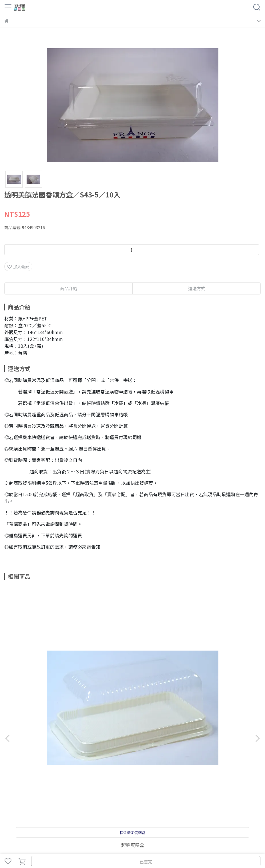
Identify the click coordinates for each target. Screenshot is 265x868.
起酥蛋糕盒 (51, 682)
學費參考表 (71, 747)
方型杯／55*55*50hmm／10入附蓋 (214, 684)
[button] (257, 657)
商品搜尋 (12, 747)
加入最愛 (18, 267)
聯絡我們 (50, 747)
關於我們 (31, 747)
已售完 (146, 862)
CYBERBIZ (144, 846)
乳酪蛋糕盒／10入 (132, 682)
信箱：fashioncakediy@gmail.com (37, 788)
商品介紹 (69, 288)
